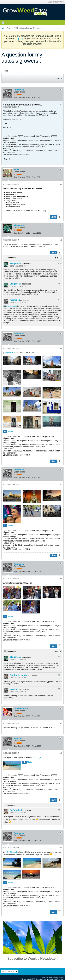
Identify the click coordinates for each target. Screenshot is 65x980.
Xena (16, 170)
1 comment (11, 805)
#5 (61, 484)
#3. (60, 263)
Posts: (34, 97)
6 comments (11, 258)
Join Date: (18, 97)
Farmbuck (19, 90)
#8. (60, 810)
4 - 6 (57, 258)
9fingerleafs (20, 225)
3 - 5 (57, 652)
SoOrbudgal (37, 757)
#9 (61, 848)
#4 (61, 348)
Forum (9, 28)
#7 (61, 723)
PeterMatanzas (21, 709)
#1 (61, 104)
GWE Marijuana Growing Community (28, 28)
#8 (61, 753)
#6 (61, 579)
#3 (61, 240)
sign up (20, 39)
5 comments (11, 651)
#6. (60, 657)
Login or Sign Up (56, 2)
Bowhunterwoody (19, 675)
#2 (61, 184)
